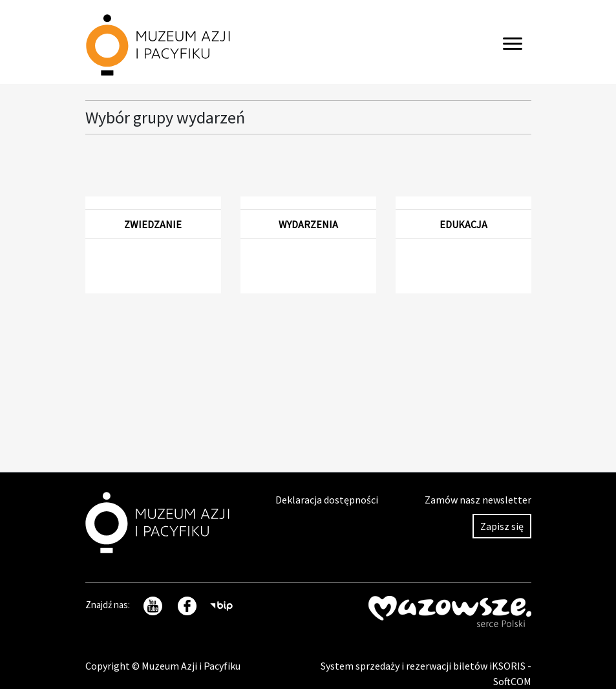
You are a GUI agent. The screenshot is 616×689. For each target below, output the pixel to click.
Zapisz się (502, 526)
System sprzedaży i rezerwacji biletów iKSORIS (424, 666)
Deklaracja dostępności (327, 500)
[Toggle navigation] (513, 42)
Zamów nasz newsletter (478, 500)
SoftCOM (512, 681)
